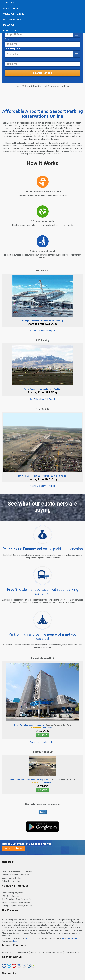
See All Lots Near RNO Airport (43, 399)
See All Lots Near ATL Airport (43, 486)
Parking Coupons (9, 906)
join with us (30, 938)
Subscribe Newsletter (11, 881)
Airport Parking (12, 8)
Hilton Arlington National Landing (29, 725)
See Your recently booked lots (43, 742)
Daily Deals (19, 893)
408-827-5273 (10, 30)
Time (7, 39)
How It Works (7, 893)
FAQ (4, 896)
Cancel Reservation (10, 875)
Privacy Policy (24, 902)
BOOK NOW (43, 735)
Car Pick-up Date (12, 48)
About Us (9, 3)
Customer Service (13, 19)
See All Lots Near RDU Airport (43, 331)
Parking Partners (25, 906)
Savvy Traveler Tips (24, 899)
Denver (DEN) (62, 952)
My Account (10, 25)
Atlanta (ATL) (8, 952)
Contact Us (24, 875)
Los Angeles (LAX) (22, 952)
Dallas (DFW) (50, 952)
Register (11, 878)
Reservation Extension (22, 871)
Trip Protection (8, 899)
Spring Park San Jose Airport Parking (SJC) (29, 780)
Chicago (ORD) (37, 952)
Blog (9, 896)
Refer (18, 878)
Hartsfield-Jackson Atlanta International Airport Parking (43, 476)
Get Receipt (7, 871)
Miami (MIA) (74, 952)
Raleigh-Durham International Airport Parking (43, 321)
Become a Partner (69, 938)
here (15, 941)
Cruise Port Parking (14, 14)
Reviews (47, 728)
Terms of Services (10, 902)
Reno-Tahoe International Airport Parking (43, 389)
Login (43, 812)
